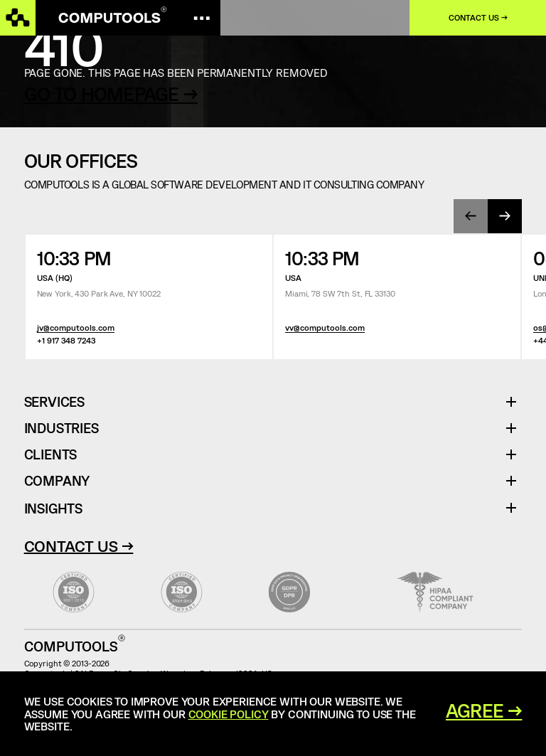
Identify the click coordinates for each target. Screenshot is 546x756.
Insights (53, 508)
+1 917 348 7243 (66, 340)
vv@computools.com (325, 328)
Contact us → (478, 17)
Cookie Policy (229, 714)
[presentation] (471, 216)
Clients (51, 455)
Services (60, 402)
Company (57, 481)
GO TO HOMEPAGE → (111, 94)
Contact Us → (79, 545)
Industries (61, 428)
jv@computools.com (76, 328)
